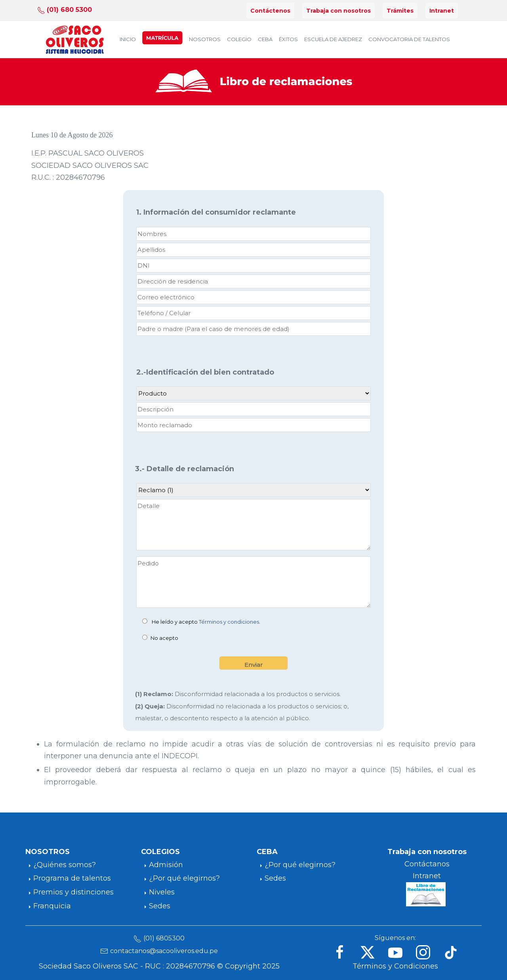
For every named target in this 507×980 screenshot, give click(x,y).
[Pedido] (253, 582)
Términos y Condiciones (395, 966)
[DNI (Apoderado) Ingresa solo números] (253, 265)
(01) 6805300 (164, 938)
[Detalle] (253, 525)
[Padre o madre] (253, 329)
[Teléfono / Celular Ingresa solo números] (253, 313)
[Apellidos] (253, 250)
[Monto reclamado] (253, 425)
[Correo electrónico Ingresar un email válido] (253, 297)
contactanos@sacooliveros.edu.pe (164, 951)
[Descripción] (253, 409)
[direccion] (253, 281)
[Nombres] (253, 234)
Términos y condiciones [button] (229, 622)
